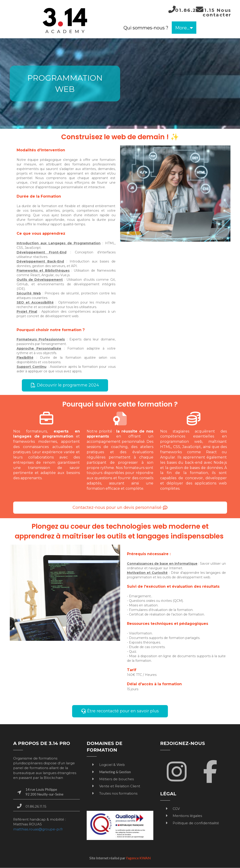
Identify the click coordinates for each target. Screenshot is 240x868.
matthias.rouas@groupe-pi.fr (38, 829)
